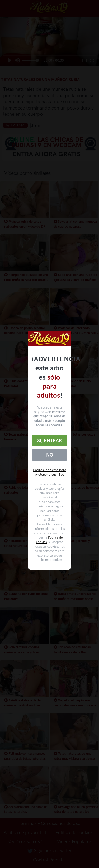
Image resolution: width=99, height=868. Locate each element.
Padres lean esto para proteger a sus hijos (50, 472)
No (50, 455)
